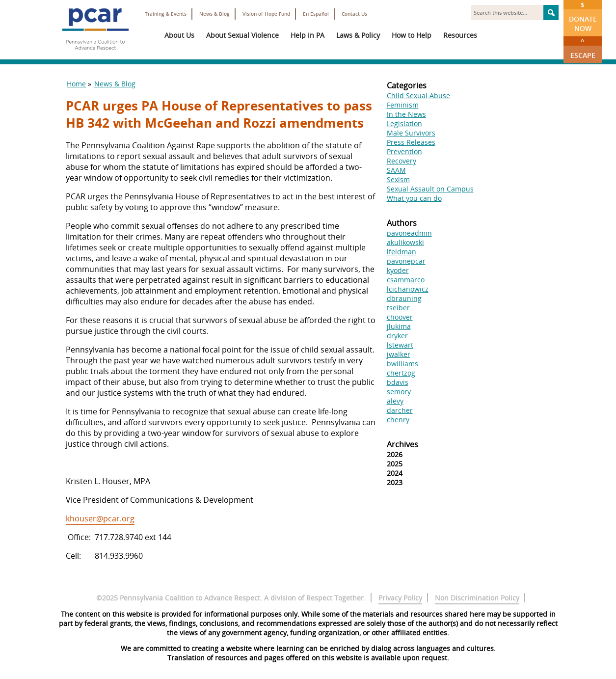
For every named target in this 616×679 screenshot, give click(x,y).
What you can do (414, 198)
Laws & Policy (358, 35)
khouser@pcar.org (100, 518)
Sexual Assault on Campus (430, 189)
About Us (179, 35)
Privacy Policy (400, 598)
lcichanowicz (408, 289)
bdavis (398, 382)
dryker (397, 336)
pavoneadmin (409, 233)
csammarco (406, 280)
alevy (395, 401)
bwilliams (402, 364)
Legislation (404, 123)
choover (400, 317)
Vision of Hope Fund (266, 14)
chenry (398, 420)
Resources (460, 35)
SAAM (396, 170)
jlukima (399, 326)
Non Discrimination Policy (477, 598)
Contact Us (354, 14)
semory (399, 392)
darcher (400, 410)
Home (76, 84)
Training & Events (166, 14)
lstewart (400, 345)
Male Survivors (411, 133)
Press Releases (411, 142)
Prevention (404, 151)
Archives (402, 444)
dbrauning (404, 298)
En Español (316, 14)
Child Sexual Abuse (418, 95)
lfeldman (402, 252)
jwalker (399, 354)
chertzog (401, 373)
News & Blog (214, 14)
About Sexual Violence (242, 35)
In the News (406, 114)
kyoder (398, 270)
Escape (583, 48)
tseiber (398, 308)
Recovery (402, 161)
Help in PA (308, 35)
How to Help (412, 35)
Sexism (398, 179)
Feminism (403, 105)
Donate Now (583, 16)
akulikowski (405, 242)
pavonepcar (406, 261)
